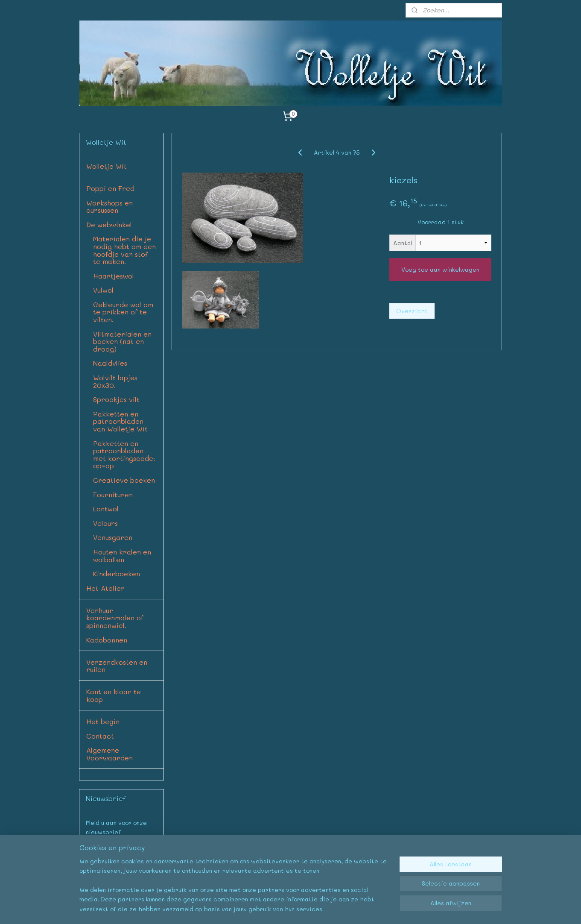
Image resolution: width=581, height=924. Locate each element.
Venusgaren (113, 537)
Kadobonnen (107, 640)
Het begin (103, 721)
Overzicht (412, 311)
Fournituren (113, 494)
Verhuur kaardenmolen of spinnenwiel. (115, 618)
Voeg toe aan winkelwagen (440, 269)
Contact (100, 736)
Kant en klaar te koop (114, 695)
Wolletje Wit (107, 166)
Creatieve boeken (124, 480)
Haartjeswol (114, 276)
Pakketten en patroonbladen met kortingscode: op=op (124, 455)
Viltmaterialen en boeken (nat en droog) (122, 341)
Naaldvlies (110, 363)
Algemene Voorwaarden (109, 754)
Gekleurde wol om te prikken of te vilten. (123, 312)
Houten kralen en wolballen (122, 556)
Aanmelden (108, 852)
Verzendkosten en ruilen (117, 666)
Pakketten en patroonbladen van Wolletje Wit (120, 421)
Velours (105, 523)
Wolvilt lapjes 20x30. (115, 381)
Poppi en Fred (110, 188)
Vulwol (103, 290)
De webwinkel (109, 224)
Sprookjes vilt (116, 399)
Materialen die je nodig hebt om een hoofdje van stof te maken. (124, 250)
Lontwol (106, 509)
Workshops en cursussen (109, 207)
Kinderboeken (117, 573)
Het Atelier (105, 588)
